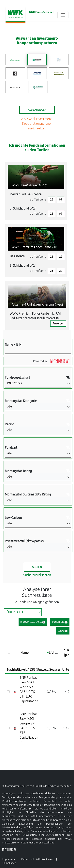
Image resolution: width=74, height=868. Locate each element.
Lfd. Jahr (55, 653)
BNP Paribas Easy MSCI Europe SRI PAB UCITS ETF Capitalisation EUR (29, 728)
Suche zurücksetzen (37, 575)
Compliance (9, 863)
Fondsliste (60, 622)
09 (61, 200)
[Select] (8, 692)
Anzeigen (58, 323)
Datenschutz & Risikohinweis (37, 859)
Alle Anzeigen (37, 110)
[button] (38, 384)
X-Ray (63, 631)
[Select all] (9, 652)
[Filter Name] (38, 350)
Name (24, 653)
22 (61, 257)
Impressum (9, 859)
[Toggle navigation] (63, 15)
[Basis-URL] (15, 15)
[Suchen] (37, 567)
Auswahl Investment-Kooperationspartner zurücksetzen (37, 124)
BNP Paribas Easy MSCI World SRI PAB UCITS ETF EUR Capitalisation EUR (29, 692)
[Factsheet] (15, 692)
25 (52, 200)
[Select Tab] (23, 612)
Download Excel (33, 622)
